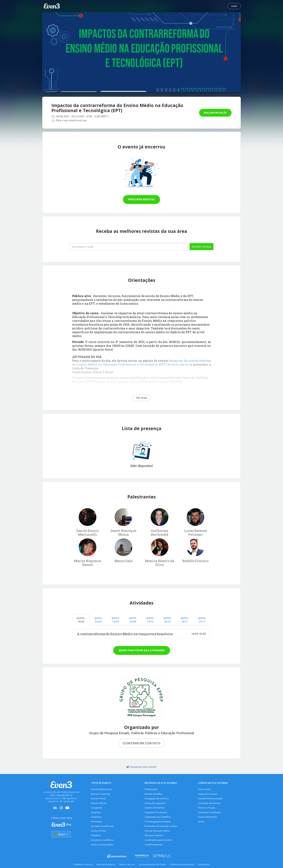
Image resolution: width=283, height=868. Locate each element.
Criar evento (205, 789)
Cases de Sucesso (208, 794)
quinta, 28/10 (167, 620)
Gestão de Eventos (155, 808)
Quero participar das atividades (142, 650)
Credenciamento (154, 845)
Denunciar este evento (141, 767)
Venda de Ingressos (155, 803)
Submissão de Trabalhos (158, 817)
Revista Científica (154, 794)
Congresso (97, 808)
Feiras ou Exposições (102, 845)
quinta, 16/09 (116, 620)
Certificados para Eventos (158, 840)
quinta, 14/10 (150, 620)
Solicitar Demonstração (210, 798)
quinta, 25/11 (202, 620)
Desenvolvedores (207, 817)
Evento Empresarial (101, 789)
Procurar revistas (141, 199)
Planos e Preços (207, 808)
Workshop (96, 822)
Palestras (96, 835)
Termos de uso (127, 864)
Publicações (151, 789)
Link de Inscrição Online (157, 831)
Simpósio (96, 812)
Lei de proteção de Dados (153, 864)
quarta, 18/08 (81, 620)
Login (234, 6)
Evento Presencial (101, 794)
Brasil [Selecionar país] (61, 834)
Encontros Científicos (102, 840)
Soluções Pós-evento (156, 812)
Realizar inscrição (215, 113)
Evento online (98, 798)
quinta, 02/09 (98, 620)
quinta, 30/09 (133, 620)
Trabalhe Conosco (83, 864)
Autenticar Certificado (210, 812)
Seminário (96, 817)
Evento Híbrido (99, 803)
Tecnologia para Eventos (158, 822)
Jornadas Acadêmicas (102, 826)
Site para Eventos (154, 835)
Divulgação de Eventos (157, 798)
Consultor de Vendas (209, 803)
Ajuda (201, 822)
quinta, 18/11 (185, 620)
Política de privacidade (182, 864)
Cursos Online (99, 831)
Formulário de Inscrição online (161, 826)
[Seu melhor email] (130, 247)
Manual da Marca (106, 864)
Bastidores (204, 864)
